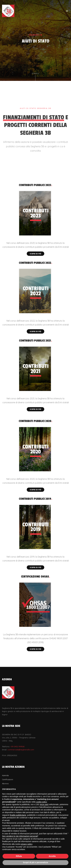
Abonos (5, 783)
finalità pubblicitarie (18, 815)
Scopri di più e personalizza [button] (35, 862)
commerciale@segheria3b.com (21, 750)
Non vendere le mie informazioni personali (20, 836)
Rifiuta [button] (19, 856)
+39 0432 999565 (18, 747)
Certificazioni (8, 779)
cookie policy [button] (41, 802)
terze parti (44, 804)
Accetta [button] (52, 856)
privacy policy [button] (27, 844)
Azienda (5, 775)
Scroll (36, 77)
